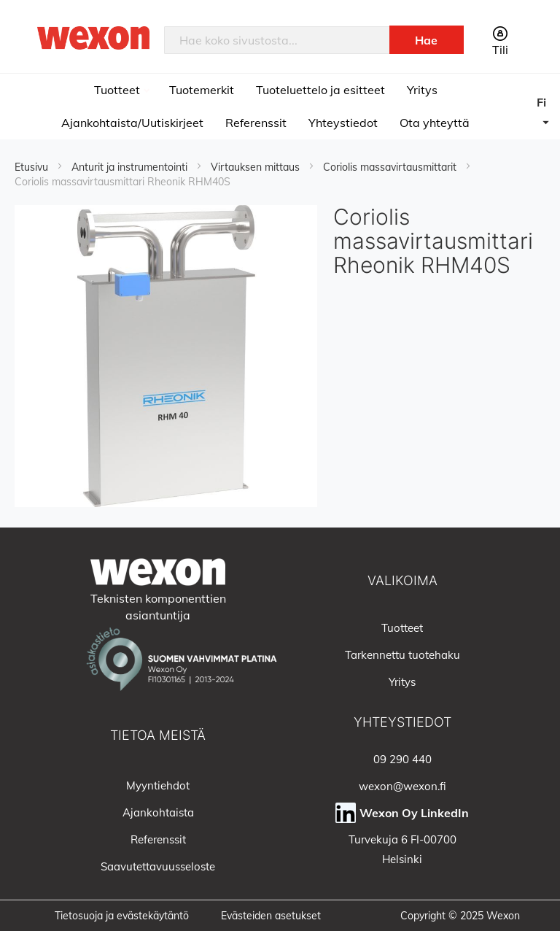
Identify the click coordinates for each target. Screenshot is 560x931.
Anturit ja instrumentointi (131, 167)
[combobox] (277, 40)
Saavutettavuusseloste (158, 866)
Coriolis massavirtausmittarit (391, 167)
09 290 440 (402, 759)
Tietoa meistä (158, 735)
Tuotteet (118, 90)
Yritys (422, 90)
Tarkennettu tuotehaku (402, 655)
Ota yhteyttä (435, 123)
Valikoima (402, 580)
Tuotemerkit (202, 90)
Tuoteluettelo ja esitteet (320, 90)
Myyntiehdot (158, 785)
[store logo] (93, 38)
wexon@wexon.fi (402, 786)
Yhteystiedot (343, 123)
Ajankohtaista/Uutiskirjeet (132, 123)
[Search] (427, 40)
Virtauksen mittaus (257, 167)
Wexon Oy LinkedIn (414, 813)
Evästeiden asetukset (271, 916)
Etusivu (33, 167)
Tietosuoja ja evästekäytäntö (122, 916)
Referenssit (256, 123)
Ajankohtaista (158, 812)
